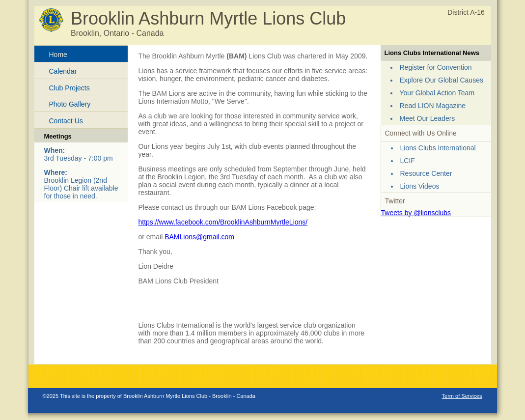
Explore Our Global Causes (442, 80)
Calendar (63, 71)
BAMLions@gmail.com (199, 237)
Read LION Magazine (433, 106)
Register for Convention (436, 67)
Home (58, 55)
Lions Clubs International (438, 148)
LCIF (408, 161)
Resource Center (426, 173)
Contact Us (66, 121)
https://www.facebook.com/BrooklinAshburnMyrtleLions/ (223, 222)
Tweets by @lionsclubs (416, 213)
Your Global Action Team (437, 93)
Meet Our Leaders (428, 118)
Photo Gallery (70, 104)
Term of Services (462, 396)
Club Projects (69, 88)
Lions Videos (420, 186)
